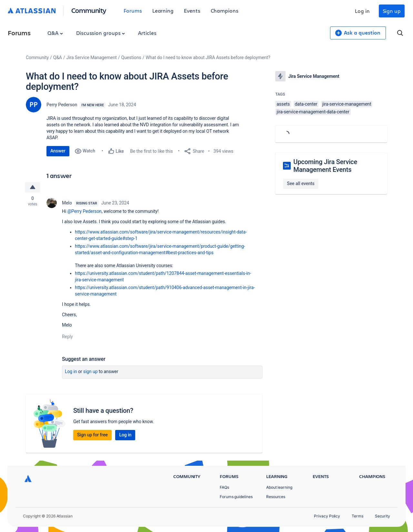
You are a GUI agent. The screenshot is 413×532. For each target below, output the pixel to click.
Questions (131, 57)
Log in (362, 11)
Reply (67, 337)
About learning (279, 487)
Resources (276, 497)
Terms (358, 516)
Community (89, 10)
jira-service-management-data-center (313, 112)
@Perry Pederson (85, 211)
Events (192, 10)
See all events (301, 183)
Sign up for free (92, 435)
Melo (67, 203)
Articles (147, 33)
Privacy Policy (327, 516)
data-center (306, 104)
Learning (163, 10)
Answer (58, 151)
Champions (225, 10)
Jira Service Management (92, 57)
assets (283, 104)
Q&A (55, 33)
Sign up (392, 11)
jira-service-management (347, 104)
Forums (133, 10)
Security (383, 516)
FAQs (224, 487)
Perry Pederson (62, 105)
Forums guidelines (236, 497)
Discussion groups (101, 33)
